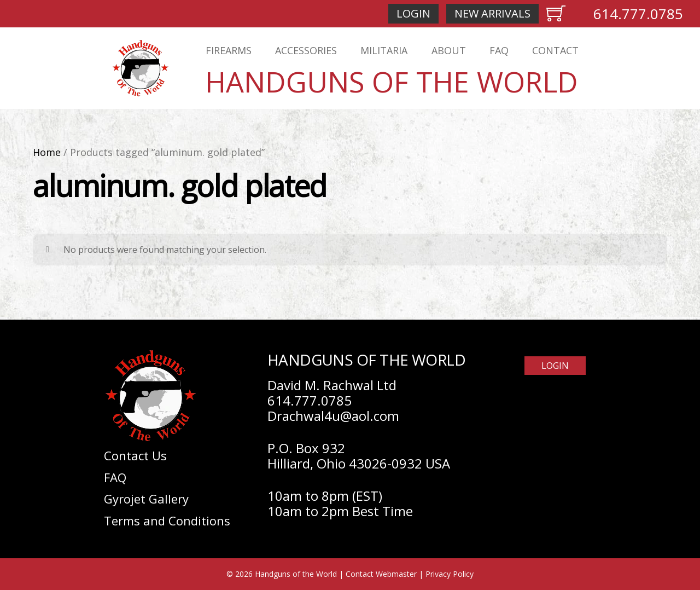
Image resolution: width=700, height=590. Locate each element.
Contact (555, 50)
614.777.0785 (638, 14)
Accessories (306, 50)
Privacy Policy (450, 574)
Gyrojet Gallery (146, 499)
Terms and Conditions (167, 520)
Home (47, 152)
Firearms (229, 50)
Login (413, 13)
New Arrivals (492, 13)
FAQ (499, 50)
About (449, 50)
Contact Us (135, 455)
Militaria (384, 50)
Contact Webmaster (381, 574)
